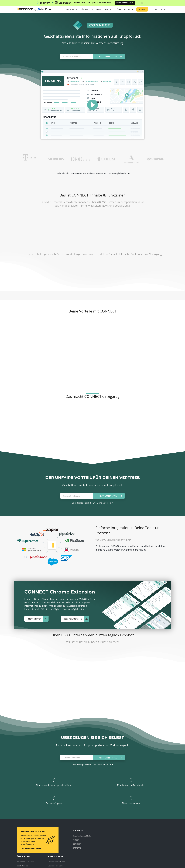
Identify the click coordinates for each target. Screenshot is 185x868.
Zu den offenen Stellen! (31, 848)
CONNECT (77, 844)
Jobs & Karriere (22, 866)
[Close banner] (142, 3)
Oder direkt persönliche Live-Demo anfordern (93, 503)
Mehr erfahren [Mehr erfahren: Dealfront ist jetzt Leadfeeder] (125, 3)
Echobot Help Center (56, 866)
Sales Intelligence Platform (83, 836)
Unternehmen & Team (25, 862)
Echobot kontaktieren (56, 862)
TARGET (76, 840)
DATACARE (77, 848)
